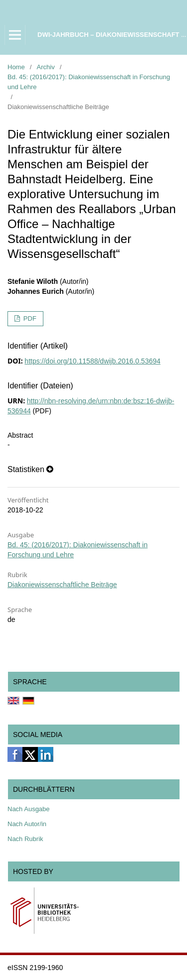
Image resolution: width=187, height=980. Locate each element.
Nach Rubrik (25, 839)
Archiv (46, 67)
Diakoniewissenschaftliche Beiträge (62, 585)
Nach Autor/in (27, 824)
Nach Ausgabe (29, 809)
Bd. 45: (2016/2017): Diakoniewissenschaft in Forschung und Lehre (89, 82)
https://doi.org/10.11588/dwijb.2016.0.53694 (92, 361)
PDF (29, 318)
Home (16, 67)
